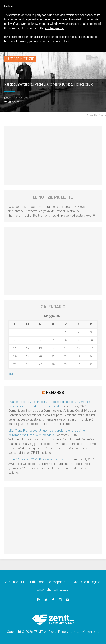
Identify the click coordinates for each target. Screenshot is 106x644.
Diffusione (37, 582)
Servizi (73, 582)
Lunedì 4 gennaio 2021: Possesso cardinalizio (39, 459)
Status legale (91, 582)
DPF (24, 582)
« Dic (11, 374)
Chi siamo (11, 582)
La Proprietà (57, 582)
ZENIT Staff (12, 102)
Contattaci (61, 589)
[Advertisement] (53, 156)
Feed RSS (55, 393)
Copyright (44, 589)
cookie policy (54, 28)
